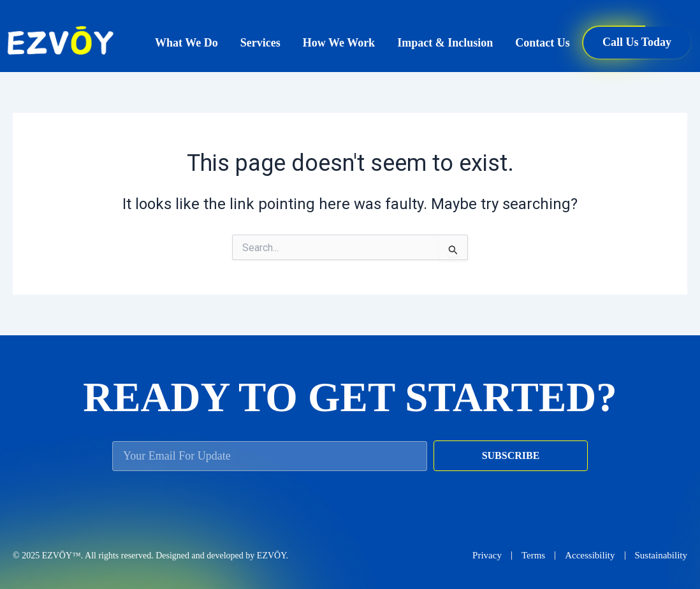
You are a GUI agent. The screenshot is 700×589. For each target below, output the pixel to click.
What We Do (186, 43)
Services (260, 43)
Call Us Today (637, 42)
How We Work (339, 43)
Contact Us (543, 43)
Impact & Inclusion (445, 43)
